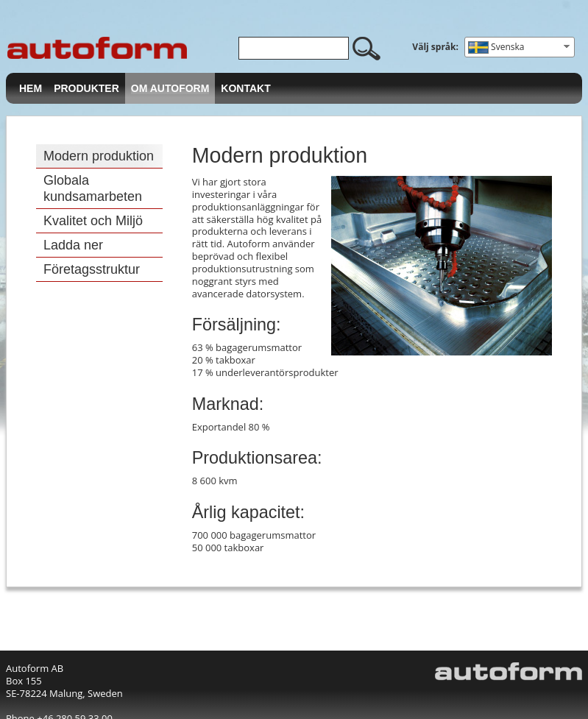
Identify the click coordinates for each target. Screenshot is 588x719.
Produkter (86, 88)
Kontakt (245, 88)
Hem (31, 88)
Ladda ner (73, 245)
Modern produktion (99, 156)
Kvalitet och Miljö (93, 221)
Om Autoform (170, 88)
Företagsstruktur (92, 269)
